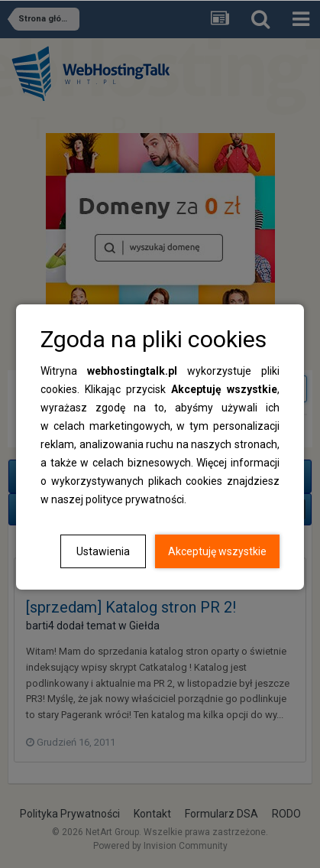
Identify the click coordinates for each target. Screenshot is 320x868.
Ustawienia (103, 551)
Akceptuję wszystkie (217, 551)
